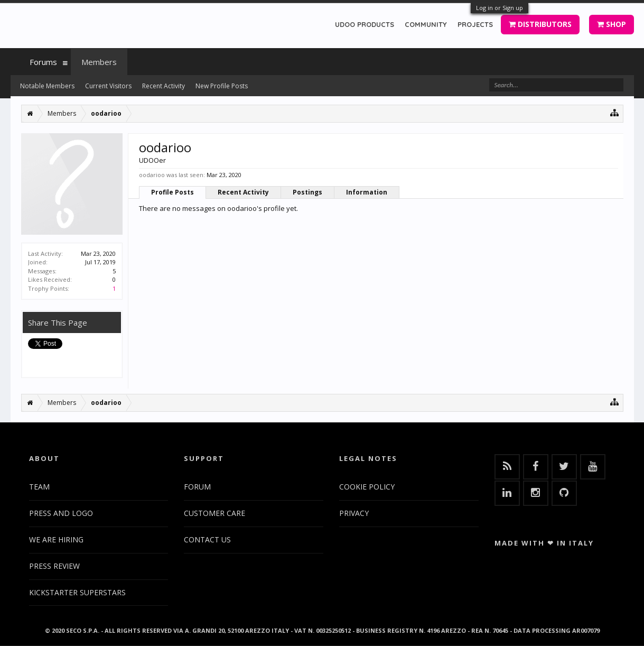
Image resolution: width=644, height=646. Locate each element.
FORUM (197, 487)
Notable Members (47, 86)
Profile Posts (172, 192)
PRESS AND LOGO (61, 513)
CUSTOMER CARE (214, 513)
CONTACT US (207, 539)
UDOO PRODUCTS (365, 24)
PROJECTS (475, 24)
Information (367, 192)
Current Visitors (108, 86)
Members (99, 62)
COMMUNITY (426, 24)
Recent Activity (243, 192)
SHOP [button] (612, 24)
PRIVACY (354, 513)
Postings (307, 192)
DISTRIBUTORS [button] (540, 24)
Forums (43, 62)
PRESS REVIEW (54, 566)
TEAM (39, 487)
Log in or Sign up (500, 8)
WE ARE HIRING (56, 539)
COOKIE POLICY (367, 487)
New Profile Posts (222, 86)
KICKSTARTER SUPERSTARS (77, 592)
